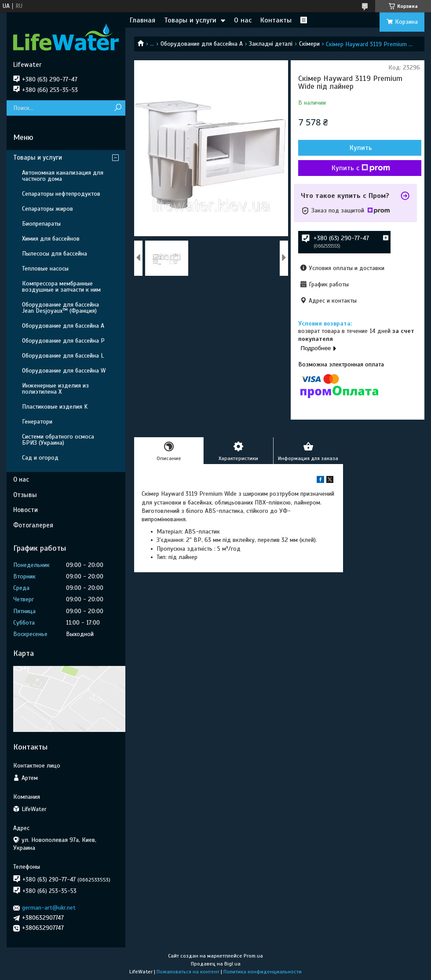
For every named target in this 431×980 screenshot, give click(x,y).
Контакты (276, 20)
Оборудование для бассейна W (64, 371)
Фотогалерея (33, 525)
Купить (361, 148)
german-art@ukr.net (49, 908)
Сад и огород (40, 458)
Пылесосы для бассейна (55, 254)
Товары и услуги (190, 20)
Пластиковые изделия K (55, 407)
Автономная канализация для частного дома (63, 176)
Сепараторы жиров (47, 209)
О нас (243, 20)
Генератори (37, 422)
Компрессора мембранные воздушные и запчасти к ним (61, 287)
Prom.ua (253, 956)
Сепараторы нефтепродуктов (61, 194)
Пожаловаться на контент (188, 972)
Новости (26, 510)
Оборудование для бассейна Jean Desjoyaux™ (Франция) (60, 308)
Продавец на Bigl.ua (216, 964)
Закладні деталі (271, 44)
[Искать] (118, 108)
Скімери (309, 44)
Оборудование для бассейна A (202, 44)
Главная (142, 20)
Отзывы (25, 495)
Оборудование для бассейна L (63, 356)
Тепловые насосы (45, 269)
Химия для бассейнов (51, 239)
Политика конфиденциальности (263, 972)
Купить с (361, 168)
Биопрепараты (41, 224)
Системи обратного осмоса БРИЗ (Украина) (58, 440)
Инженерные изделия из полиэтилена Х (55, 389)
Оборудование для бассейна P (63, 341)
